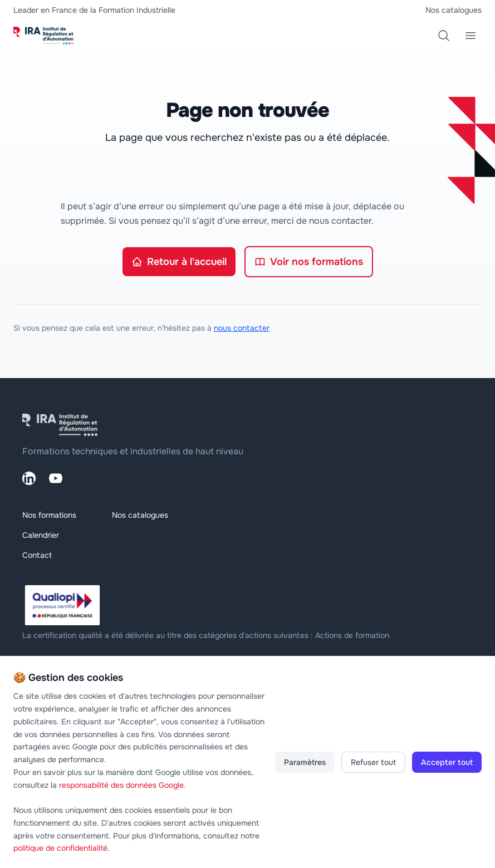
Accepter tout (447, 762)
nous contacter (242, 328)
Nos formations (49, 515)
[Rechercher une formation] (444, 36)
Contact (37, 555)
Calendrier (41, 535)
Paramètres (305, 762)
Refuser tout (373, 762)
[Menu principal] (471, 36)
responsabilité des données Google (121, 785)
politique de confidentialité (60, 848)
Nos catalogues (454, 10)
